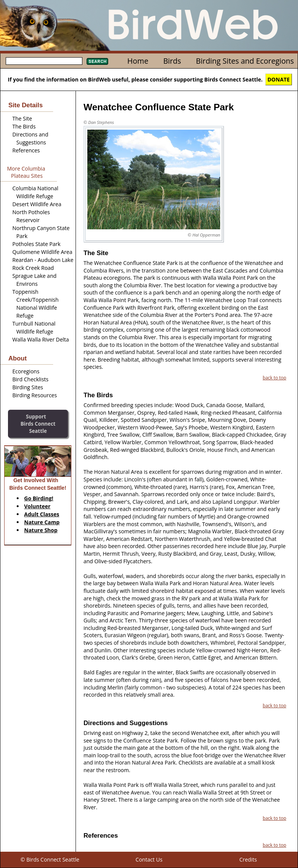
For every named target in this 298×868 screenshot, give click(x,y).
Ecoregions (26, 371)
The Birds (24, 126)
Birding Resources (35, 395)
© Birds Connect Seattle (50, 859)
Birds (172, 61)
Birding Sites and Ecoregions (245, 61)
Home (138, 61)
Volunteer (37, 506)
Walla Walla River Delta (41, 339)
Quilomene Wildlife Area (43, 252)
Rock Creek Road (33, 268)
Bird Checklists (31, 379)
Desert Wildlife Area (37, 204)
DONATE (279, 79)
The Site (22, 118)
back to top (274, 378)
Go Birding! (39, 498)
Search (97, 61)
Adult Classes (42, 514)
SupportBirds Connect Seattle (38, 424)
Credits (248, 859)
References (26, 150)
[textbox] (44, 61)
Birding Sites (28, 387)
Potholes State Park (37, 244)
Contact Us (149, 859)
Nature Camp (42, 522)
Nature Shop (41, 530)
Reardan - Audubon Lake (43, 260)
